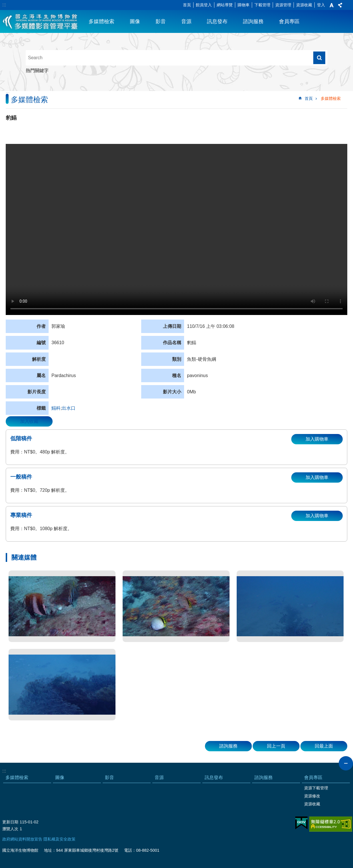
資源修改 (312, 796)
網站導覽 (225, 5)
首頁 (187, 5)
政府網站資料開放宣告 (22, 839)
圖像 (135, 21)
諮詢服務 (253, 21)
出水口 (69, 408)
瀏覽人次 (10, 829)
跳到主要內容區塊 (3, 3)
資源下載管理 (316, 788)
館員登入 (204, 5)
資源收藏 (304, 5)
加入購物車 (317, 439)
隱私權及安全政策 (59, 839)
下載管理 (262, 5)
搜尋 (319, 58)
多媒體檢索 (101, 21)
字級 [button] (332, 5)
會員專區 (289, 21)
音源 (186, 21)
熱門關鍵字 (37, 71)
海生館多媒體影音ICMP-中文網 (40, 21)
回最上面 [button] (324, 746)
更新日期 (10, 822)
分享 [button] (340, 5)
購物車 (244, 5)
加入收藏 (29, 421)
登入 (321, 5)
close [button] (346, 763)
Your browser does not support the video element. (176, 229)
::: (4, 5)
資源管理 (283, 5)
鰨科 (56, 408)
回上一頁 (276, 746)
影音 (161, 21)
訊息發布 (217, 21)
